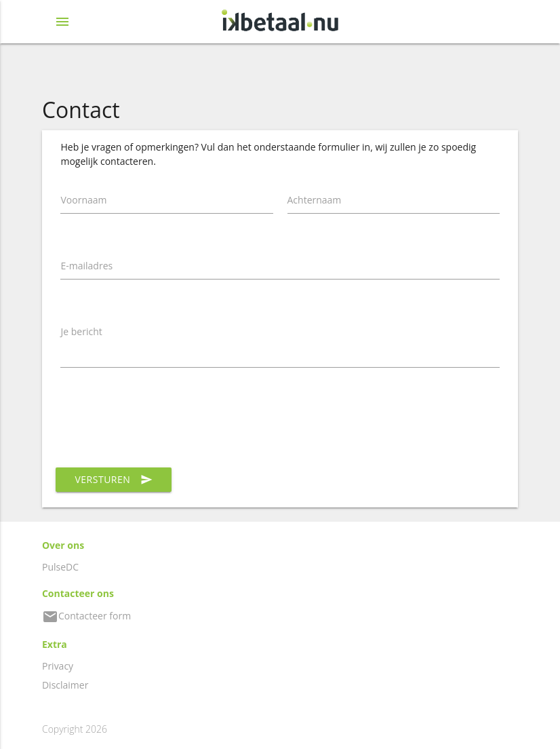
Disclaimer (65, 685)
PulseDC (60, 567)
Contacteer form (86, 616)
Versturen (114, 480)
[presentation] (163, 425)
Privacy (58, 666)
